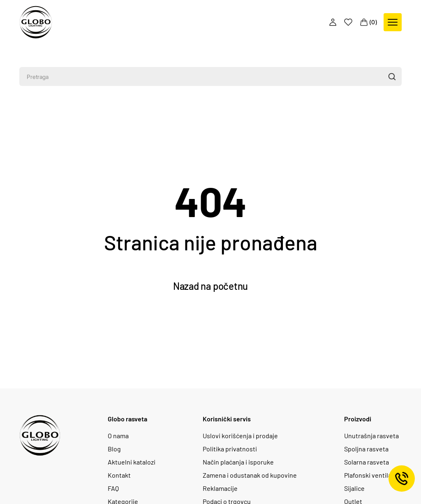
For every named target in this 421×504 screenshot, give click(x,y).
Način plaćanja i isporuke (238, 462)
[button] (392, 76)
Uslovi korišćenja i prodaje (240, 436)
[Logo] (36, 22)
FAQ (113, 488)
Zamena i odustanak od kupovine (250, 475)
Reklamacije (220, 488)
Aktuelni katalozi (132, 462)
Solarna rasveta (367, 462)
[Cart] (369, 22)
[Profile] (334, 22)
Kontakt (119, 475)
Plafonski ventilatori (373, 475)
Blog (114, 449)
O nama (118, 436)
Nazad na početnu (210, 286)
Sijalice (354, 488)
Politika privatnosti (230, 449)
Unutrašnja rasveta (371, 436)
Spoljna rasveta (366, 449)
